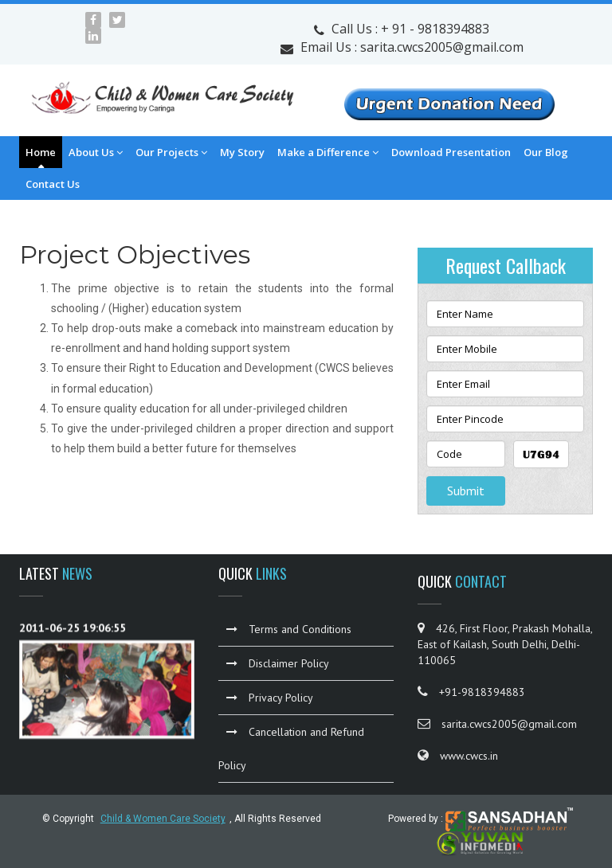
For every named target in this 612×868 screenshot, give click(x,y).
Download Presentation (451, 152)
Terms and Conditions (289, 629)
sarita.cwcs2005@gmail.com (442, 47)
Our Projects (171, 152)
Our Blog (546, 152)
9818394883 (453, 29)
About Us (96, 152)
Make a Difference (328, 152)
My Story (242, 152)
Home (41, 152)
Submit (466, 491)
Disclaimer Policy (278, 663)
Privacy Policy (270, 698)
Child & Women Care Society (163, 819)
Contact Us (53, 184)
